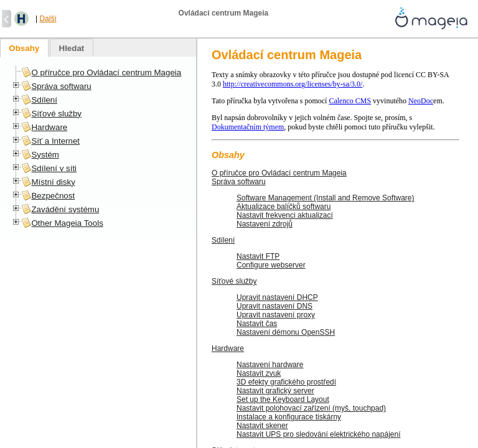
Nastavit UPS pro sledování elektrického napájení (318, 434)
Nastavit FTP (258, 256)
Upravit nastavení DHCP (277, 297)
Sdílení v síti (54, 168)
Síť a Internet (55, 141)
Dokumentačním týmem (248, 127)
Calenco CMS (350, 101)
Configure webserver (271, 265)
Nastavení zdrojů (265, 224)
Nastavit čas (257, 324)
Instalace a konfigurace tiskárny (289, 417)
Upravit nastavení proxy (276, 315)
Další (48, 19)
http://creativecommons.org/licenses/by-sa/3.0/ (293, 84)
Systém (45, 155)
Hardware (228, 348)
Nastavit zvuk (259, 373)
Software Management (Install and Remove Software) (325, 198)
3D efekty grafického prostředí (286, 382)
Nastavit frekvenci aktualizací (285, 215)
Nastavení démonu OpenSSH (286, 332)
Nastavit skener (262, 426)
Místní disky (53, 182)
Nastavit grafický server (275, 391)
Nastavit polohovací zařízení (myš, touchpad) (311, 408)
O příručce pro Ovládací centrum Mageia (279, 173)
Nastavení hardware (270, 365)
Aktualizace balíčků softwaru (284, 207)
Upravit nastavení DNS (274, 306)
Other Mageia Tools (67, 223)
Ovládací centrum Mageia (287, 55)
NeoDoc (421, 101)
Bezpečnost (53, 196)
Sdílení (223, 240)
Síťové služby (234, 281)
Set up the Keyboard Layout (283, 399)
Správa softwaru (239, 182)
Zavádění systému (65, 209)
